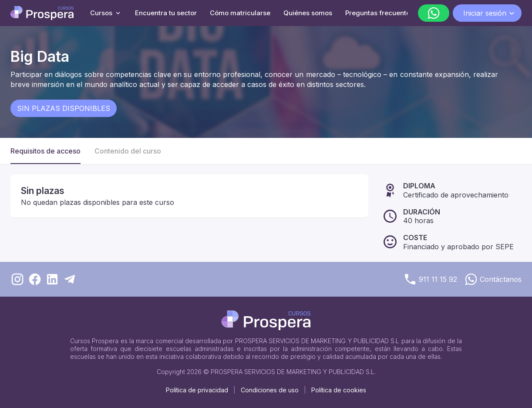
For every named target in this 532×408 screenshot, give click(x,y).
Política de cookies (339, 390)
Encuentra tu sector (166, 13)
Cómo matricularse (240, 13)
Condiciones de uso (270, 390)
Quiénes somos (308, 13)
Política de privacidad (197, 390)
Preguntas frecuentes (379, 13)
